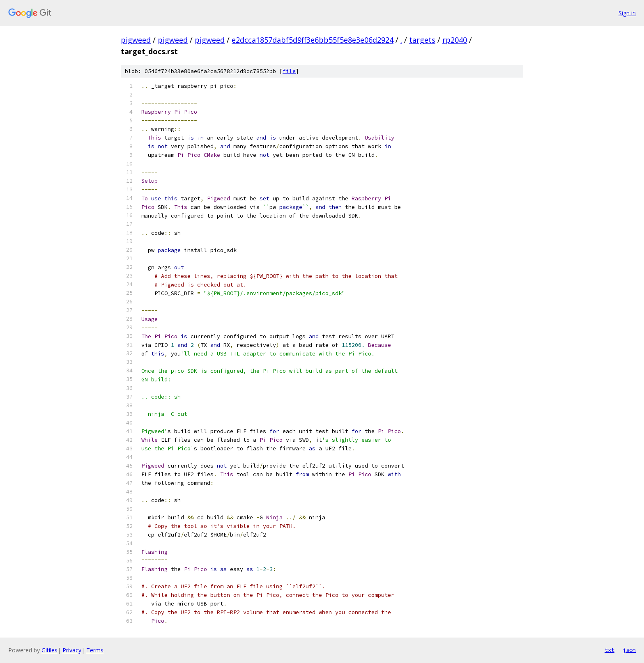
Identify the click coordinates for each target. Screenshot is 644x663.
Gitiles (49, 650)
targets (422, 40)
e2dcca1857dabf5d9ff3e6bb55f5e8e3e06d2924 (313, 40)
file (289, 71)
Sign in (627, 13)
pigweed (136, 40)
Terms (95, 650)
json (629, 650)
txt (609, 650)
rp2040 (455, 40)
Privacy (72, 650)
